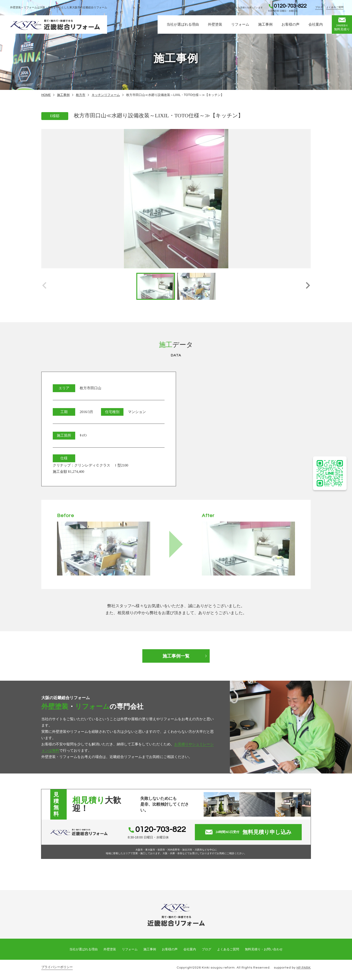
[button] (308, 286)
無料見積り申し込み (248, 832)
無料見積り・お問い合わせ (264, 949)
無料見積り (342, 24)
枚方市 (81, 95)
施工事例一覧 (176, 656)
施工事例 (265, 24)
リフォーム (240, 24)
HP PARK (304, 968)
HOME (46, 95)
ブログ (319, 7)
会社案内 (316, 24)
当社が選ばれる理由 (183, 24)
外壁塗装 (215, 24)
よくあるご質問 (335, 7)
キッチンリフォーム (106, 95)
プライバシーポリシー (57, 967)
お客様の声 (290, 24)
